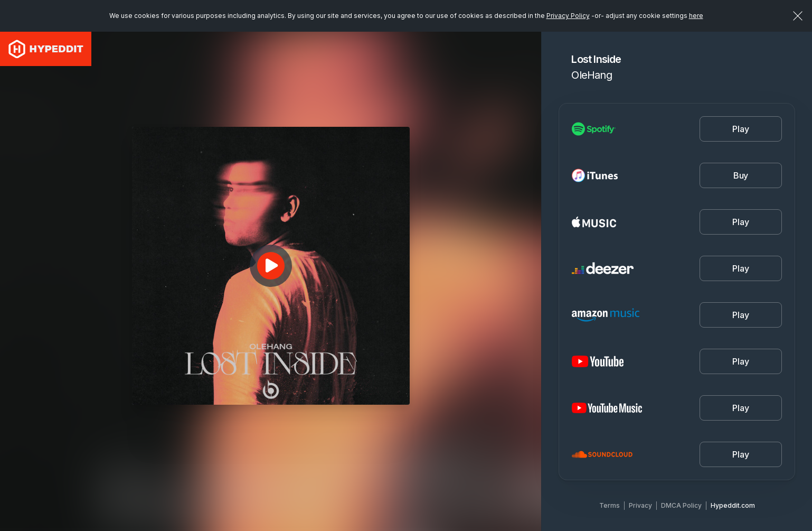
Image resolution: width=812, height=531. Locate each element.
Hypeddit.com (733, 505)
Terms (610, 505)
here (696, 16)
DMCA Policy (681, 505)
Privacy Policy (568, 16)
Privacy (640, 505)
